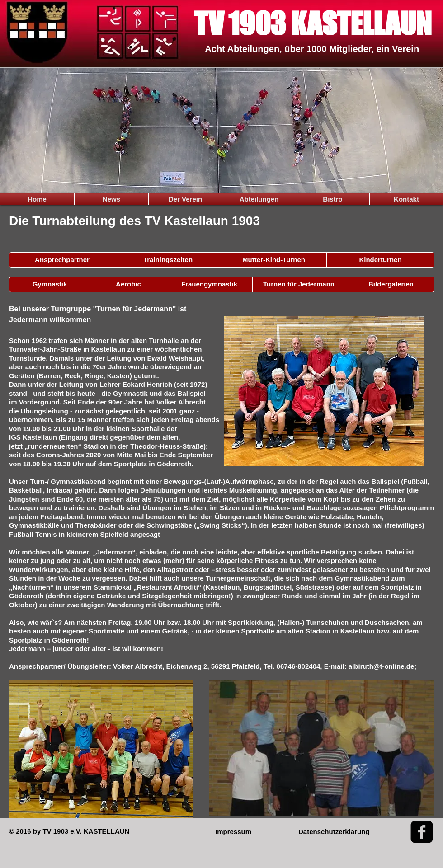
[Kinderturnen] (380, 260)
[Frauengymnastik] (209, 284)
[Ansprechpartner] (62, 260)
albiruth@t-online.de (381, 666)
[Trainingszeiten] (168, 260)
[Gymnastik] (50, 284)
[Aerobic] (128, 284)
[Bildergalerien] (391, 284)
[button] (274, 260)
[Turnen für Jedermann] (299, 284)
